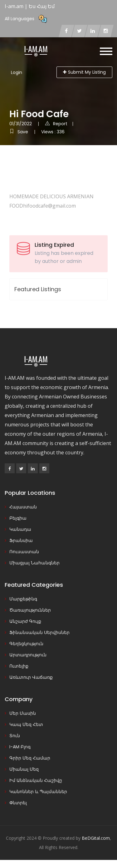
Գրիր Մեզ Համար (30, 758)
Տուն (15, 736)
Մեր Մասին (23, 713)
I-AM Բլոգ (20, 747)
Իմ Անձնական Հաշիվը (36, 780)
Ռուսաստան (24, 552)
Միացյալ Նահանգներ (34, 563)
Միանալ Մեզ (24, 769)
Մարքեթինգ (23, 599)
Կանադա (20, 529)
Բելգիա (18, 518)
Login (17, 72)
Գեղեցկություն (26, 644)
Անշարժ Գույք (25, 621)
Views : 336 (53, 132)
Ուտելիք (19, 666)
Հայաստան (23, 507)
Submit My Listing (84, 72)
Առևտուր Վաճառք (31, 677)
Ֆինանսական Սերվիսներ (39, 632)
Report (56, 124)
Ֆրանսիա (21, 540)
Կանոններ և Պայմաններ (38, 792)
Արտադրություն (28, 655)
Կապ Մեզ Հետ (26, 724)
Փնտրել (18, 803)
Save (19, 132)
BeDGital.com (96, 838)
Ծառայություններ (30, 610)
